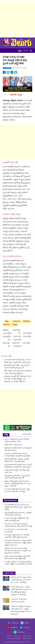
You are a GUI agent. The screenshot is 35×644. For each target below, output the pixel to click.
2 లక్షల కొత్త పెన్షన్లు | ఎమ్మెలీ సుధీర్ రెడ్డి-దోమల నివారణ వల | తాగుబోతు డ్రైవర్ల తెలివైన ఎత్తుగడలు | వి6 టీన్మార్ (21, 591)
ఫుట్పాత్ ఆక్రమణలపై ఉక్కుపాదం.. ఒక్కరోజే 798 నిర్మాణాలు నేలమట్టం (18, 514)
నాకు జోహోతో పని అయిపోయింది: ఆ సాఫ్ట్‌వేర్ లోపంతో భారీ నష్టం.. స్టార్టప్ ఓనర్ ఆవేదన (18, 507)
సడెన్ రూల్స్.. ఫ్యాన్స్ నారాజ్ (13, 445)
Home (9, 636)
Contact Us (16, 636)
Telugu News (27, 638)
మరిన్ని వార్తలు (27, 434)
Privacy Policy (27, 636)
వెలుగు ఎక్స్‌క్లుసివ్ (7, 68)
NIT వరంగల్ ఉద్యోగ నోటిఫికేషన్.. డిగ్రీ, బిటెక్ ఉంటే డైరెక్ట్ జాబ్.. (17, 520)
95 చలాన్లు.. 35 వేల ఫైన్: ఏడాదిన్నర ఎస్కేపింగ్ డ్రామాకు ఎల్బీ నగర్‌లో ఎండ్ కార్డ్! (18, 525)
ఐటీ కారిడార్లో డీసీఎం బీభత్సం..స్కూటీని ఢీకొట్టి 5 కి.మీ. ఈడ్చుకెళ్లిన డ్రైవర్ (17, 460)
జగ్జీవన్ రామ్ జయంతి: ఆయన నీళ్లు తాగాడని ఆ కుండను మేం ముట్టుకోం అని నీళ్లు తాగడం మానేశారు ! (18, 551)
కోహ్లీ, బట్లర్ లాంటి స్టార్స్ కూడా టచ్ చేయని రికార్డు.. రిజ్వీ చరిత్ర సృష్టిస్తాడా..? (18, 372)
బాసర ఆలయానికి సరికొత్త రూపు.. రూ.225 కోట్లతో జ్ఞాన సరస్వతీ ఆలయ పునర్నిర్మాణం (18, 361)
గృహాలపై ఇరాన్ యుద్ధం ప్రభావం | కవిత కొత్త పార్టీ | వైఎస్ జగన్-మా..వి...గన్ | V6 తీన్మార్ (21, 580)
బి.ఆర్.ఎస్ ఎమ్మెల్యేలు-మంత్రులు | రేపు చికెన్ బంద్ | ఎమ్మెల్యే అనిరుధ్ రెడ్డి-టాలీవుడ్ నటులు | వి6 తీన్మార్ (21, 610)
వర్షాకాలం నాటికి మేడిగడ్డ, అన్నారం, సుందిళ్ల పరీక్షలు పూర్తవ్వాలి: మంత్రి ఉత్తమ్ (17, 455)
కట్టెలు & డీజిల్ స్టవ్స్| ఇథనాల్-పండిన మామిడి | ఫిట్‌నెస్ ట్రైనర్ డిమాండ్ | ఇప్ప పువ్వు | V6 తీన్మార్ (18, 484)
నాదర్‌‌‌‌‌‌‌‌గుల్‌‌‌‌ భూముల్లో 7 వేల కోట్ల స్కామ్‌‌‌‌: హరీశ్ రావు (17, 472)
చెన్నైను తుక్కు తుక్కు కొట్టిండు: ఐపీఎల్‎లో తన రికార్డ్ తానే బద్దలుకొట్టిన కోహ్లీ (17, 558)
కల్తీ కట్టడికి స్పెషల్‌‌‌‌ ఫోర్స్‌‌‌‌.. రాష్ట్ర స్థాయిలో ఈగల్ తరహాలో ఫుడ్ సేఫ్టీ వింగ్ (17, 367)
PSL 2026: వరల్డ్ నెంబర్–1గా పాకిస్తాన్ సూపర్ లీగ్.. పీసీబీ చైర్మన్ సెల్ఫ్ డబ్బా (17, 536)
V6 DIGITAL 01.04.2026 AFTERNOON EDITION (19, 601)
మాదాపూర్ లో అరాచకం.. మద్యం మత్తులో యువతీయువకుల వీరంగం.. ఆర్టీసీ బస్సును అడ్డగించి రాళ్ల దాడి (18, 543)
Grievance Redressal (14, 638)
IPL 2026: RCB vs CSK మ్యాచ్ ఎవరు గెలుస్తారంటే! (16, 531)
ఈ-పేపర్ (23, 51)
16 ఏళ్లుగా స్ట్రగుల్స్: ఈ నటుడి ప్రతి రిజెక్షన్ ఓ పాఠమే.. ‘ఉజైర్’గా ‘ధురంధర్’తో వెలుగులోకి (18, 563)
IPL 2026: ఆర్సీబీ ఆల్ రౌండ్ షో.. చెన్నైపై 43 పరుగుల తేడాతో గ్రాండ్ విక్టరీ (17, 490)
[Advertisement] (17, 19)
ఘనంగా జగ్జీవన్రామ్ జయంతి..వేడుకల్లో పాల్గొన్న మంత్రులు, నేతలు (17, 441)
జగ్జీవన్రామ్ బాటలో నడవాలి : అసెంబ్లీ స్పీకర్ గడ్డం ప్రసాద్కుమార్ (18, 449)
